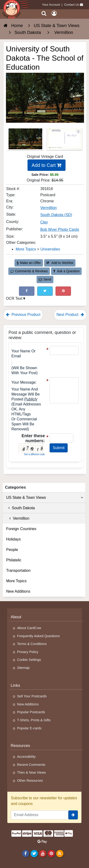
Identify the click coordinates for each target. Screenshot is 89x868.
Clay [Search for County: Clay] (44, 222)
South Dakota (21, 508)
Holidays (13, 539)
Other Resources (30, 781)
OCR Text (14, 298)
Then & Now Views (31, 773)
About (16, 617)
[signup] (73, 815)
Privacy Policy (28, 652)
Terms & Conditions (32, 644)
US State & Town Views (45, 498)
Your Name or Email (23, 354)
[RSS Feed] (60, 853)
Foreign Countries (21, 529)
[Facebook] (26, 853)
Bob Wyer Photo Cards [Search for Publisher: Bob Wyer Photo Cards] (60, 229)
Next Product (70, 315)
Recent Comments (31, 765)
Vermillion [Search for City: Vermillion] (49, 208)
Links (15, 685)
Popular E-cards (29, 728)
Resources (20, 746)
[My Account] (54, 13)
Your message (23, 382)
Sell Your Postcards (32, 696)
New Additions (18, 591)
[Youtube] (43, 853)
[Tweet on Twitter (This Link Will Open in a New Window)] (45, 291)
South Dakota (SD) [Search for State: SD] (56, 215)
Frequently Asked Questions (38, 636)
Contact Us (72, 5)
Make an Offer (29, 263)
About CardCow (29, 628)
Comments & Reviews (29, 271)
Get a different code (34, 454)
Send (45, 279)
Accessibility (26, 757)
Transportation (18, 570)
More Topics (16, 581)
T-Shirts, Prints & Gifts (34, 720)
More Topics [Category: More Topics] (26, 249)
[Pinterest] (51, 853)
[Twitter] (34, 853)
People (12, 550)
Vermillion (18, 518)
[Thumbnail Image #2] (65, 140)
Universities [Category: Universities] (50, 249)
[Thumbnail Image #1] (26, 140)
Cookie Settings (29, 660)
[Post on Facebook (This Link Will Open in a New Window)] (27, 291)
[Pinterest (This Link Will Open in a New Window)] (63, 291)
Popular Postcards (31, 712)
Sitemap (23, 668)
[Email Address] (40, 815)
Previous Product (23, 315)
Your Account (51, 5)
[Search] (44, 13)
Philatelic (14, 560)
